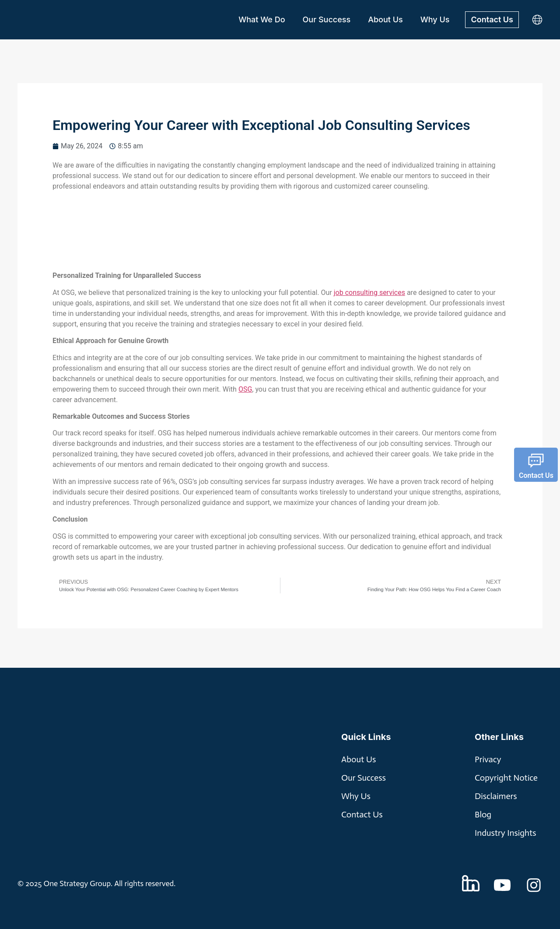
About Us (385, 19)
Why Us (435, 19)
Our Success (327, 19)
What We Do (262, 19)
